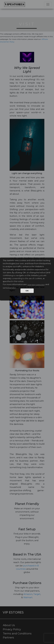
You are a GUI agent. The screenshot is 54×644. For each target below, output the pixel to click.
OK (27, 291)
